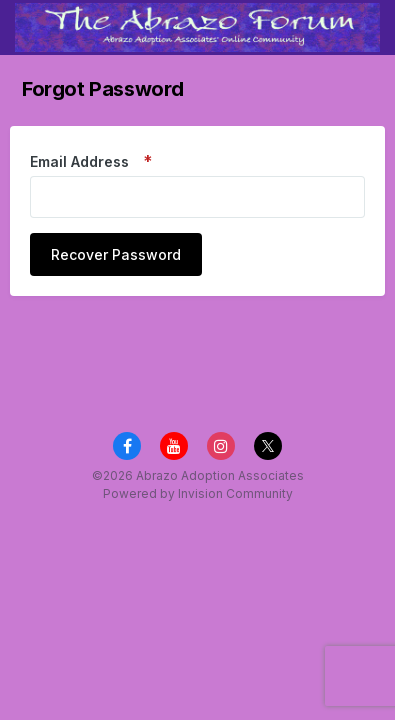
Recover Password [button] (116, 254)
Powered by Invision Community (198, 493)
